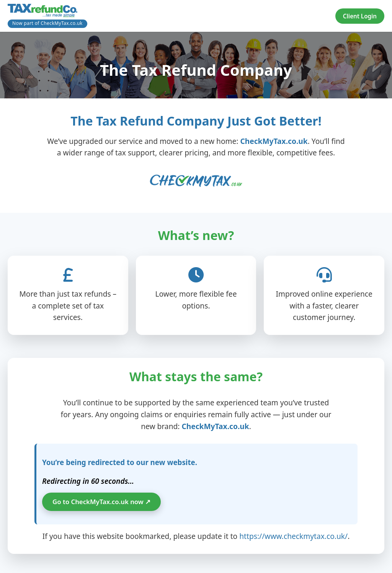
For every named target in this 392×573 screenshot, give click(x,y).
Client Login (360, 16)
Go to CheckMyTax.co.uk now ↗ (101, 502)
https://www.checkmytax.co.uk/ (293, 536)
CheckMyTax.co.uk (274, 141)
